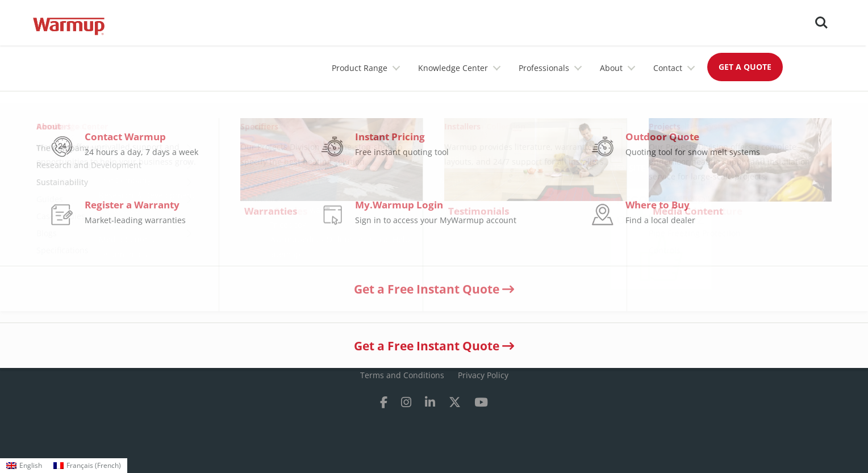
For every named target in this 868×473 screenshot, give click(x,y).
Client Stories (465, 195)
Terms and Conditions (402, 375)
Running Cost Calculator (315, 195)
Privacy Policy (483, 375)
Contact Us (119, 210)
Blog (107, 225)
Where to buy (295, 180)
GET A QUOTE (745, 67)
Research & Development (147, 195)
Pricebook (288, 225)
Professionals (544, 68)
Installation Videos (475, 210)
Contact (668, 68)
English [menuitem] (31, 465)
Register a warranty (306, 210)
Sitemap (285, 254)
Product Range (360, 68)
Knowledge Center (453, 68)
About (611, 68)
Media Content (127, 239)
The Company (125, 180)
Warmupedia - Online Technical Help (340, 239)
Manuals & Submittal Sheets (494, 180)
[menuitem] (24, 466)
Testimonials (123, 254)
